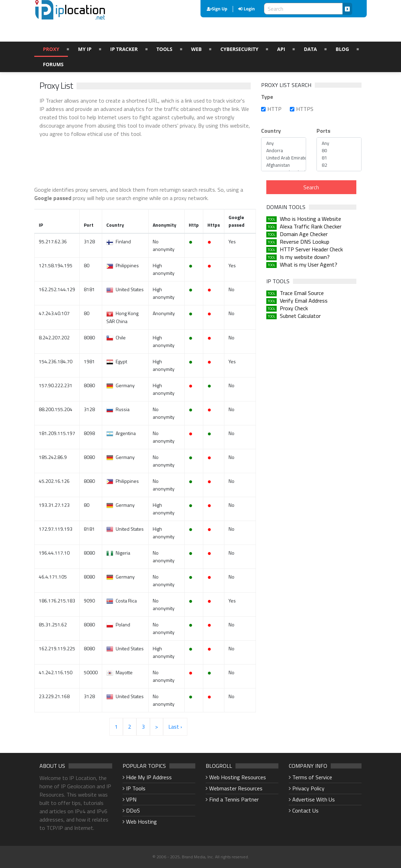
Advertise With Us (314, 799)
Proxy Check (294, 308)
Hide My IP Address (149, 777)
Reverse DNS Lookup (305, 242)
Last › (175, 727)
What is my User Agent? (309, 264)
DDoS (133, 810)
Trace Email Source (302, 293)
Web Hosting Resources (238, 777)
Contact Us (305, 810)
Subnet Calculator (300, 316)
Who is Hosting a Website (310, 219)
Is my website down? (305, 257)
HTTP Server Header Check (311, 249)
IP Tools (136, 788)
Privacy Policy (308, 788)
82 (339, 165)
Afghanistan (284, 165)
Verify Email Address (304, 301)
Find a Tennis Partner (234, 799)
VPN (131, 799)
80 (339, 151)
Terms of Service (312, 777)
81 (339, 158)
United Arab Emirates (284, 158)
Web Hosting (141, 822)
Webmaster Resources (236, 788)
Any (284, 143)
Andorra (284, 151)
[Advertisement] (166, 160)
